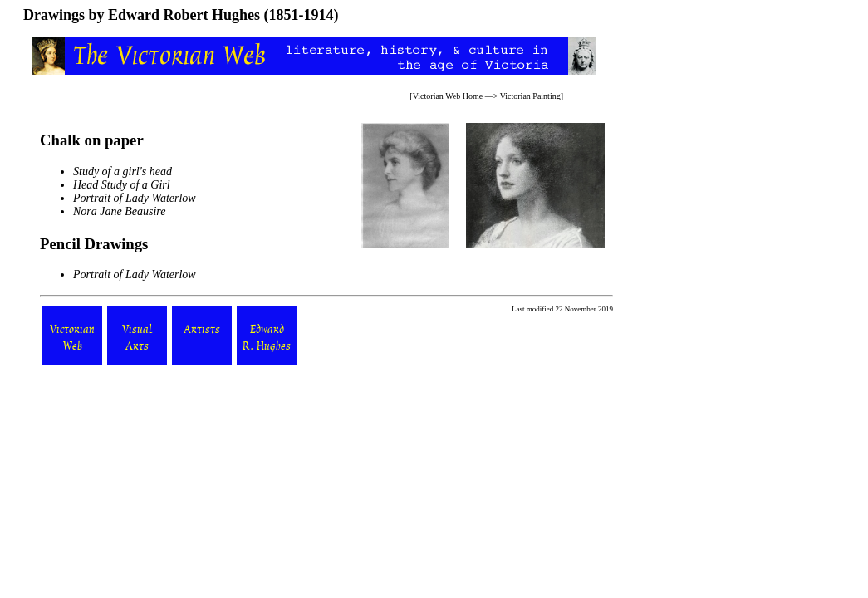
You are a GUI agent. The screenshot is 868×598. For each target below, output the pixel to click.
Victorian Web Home (448, 96)
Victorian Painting (530, 96)
